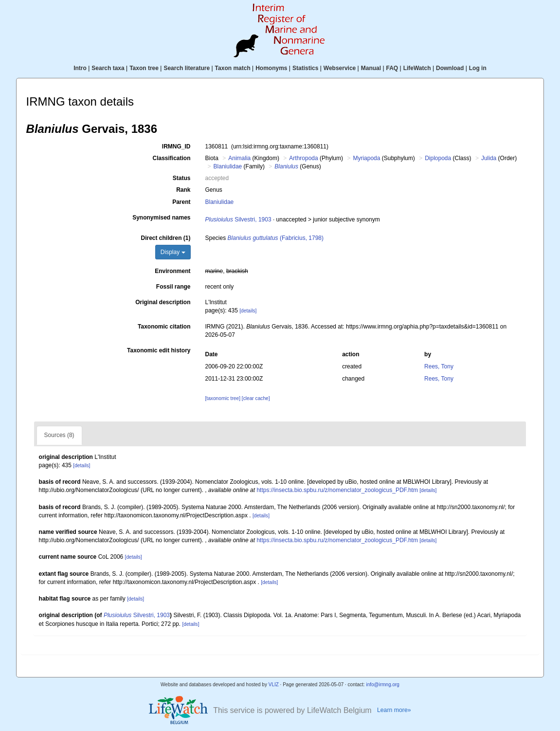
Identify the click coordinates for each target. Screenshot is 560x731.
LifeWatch (417, 68)
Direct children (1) (165, 238)
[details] (248, 311)
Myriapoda (366, 158)
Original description (163, 302)
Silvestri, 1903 (238, 219)
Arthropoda (303, 158)
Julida (489, 158)
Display (173, 252)
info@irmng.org (383, 685)
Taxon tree (144, 68)
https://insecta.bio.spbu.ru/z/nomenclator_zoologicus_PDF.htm (337, 490)
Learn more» (394, 710)
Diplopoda (438, 158)
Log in (478, 68)
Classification (171, 158)
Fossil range (173, 287)
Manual (371, 68)
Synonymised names (161, 218)
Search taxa (108, 68)
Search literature (187, 68)
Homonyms (271, 68)
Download (450, 68)
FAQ (392, 68)
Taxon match (233, 68)
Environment (172, 271)
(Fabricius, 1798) (276, 238)
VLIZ (274, 685)
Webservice (340, 68)
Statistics (305, 68)
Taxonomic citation (164, 327)
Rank (183, 190)
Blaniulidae (228, 166)
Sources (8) (59, 435)
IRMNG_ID (176, 146)
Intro (80, 68)
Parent (181, 202)
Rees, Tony (439, 366)
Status (182, 178)
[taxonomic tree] (223, 398)
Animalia (239, 158)
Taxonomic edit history (159, 350)
